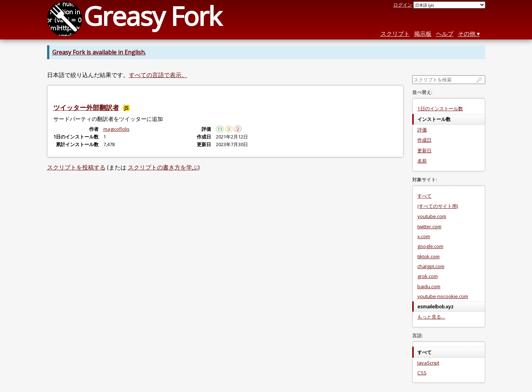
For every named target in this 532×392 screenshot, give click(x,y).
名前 (422, 161)
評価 (422, 130)
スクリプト (395, 34)
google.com (430, 246)
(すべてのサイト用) (438, 206)
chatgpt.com (431, 266)
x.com (424, 236)
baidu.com (429, 286)
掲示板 (423, 34)
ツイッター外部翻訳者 (86, 107)
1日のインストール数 (440, 109)
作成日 (424, 140)
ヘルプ (445, 34)
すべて (424, 196)
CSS (422, 373)
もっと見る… (431, 317)
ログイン (403, 5)
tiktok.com (428, 256)
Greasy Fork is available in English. (99, 52)
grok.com (428, 276)
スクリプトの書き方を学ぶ (163, 167)
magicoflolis (116, 129)
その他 (467, 34)
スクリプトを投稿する (76, 167)
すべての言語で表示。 (158, 75)
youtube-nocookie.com (443, 296)
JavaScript (428, 363)
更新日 (424, 151)
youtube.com (432, 216)
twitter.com (429, 227)
